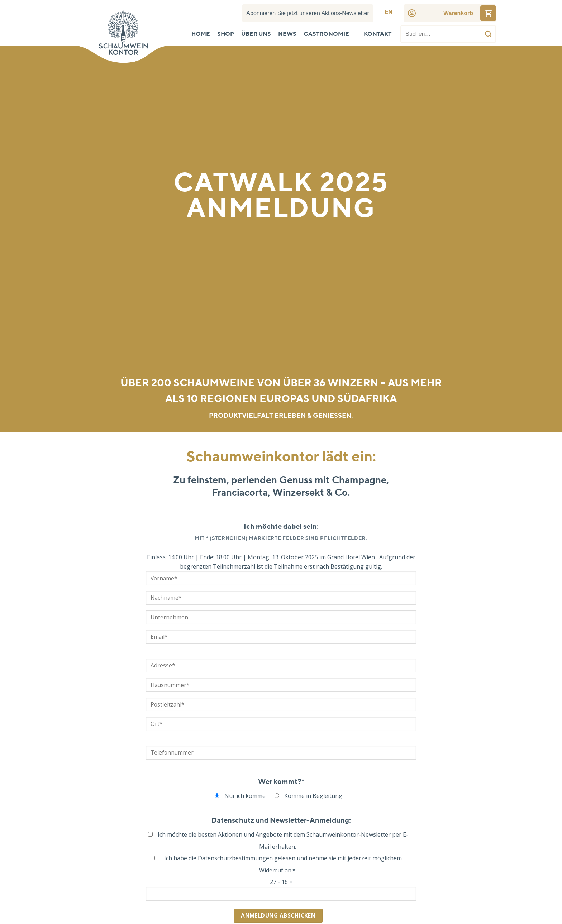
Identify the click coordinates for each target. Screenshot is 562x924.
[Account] (412, 13)
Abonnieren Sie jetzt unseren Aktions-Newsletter (308, 13)
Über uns (256, 34)
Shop (226, 34)
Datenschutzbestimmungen (235, 858)
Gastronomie (326, 34)
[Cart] (458, 13)
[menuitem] (389, 12)
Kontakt (378, 34)
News (287, 34)
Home (201, 34)
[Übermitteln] (488, 34)
